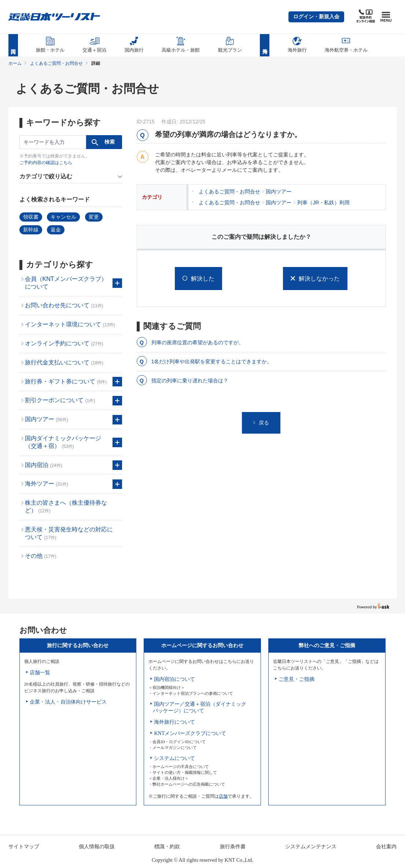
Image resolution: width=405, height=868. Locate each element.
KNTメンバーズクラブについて (190, 733)
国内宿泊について (174, 679)
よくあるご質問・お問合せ (56, 63)
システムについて (174, 758)
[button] (316, 17)
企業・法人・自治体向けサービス (68, 702)
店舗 (223, 796)
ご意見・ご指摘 (297, 679)
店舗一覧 (40, 673)
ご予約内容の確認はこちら (46, 163)
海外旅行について (174, 722)
